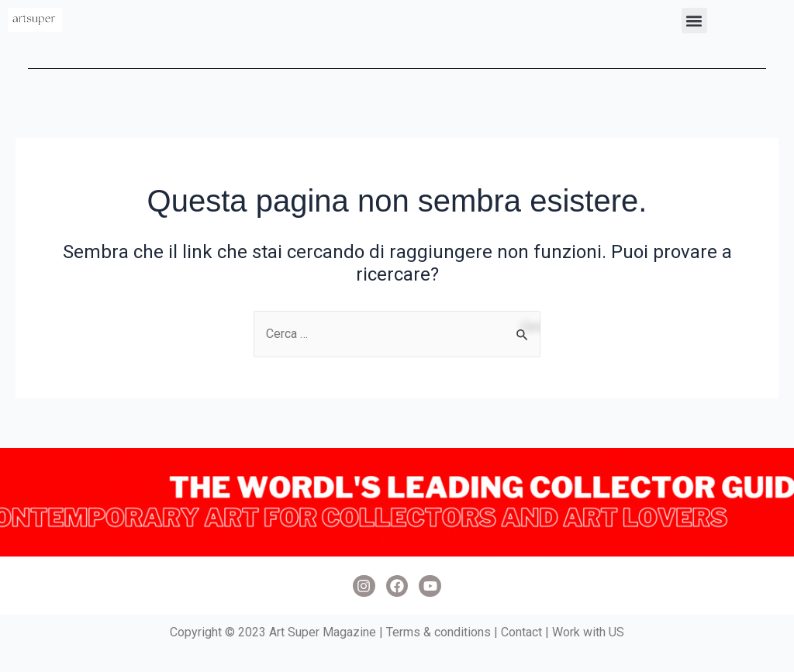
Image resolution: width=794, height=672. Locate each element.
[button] (694, 21)
